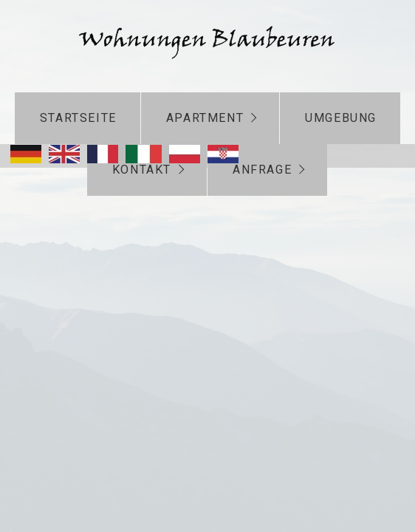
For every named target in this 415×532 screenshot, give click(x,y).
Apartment (205, 118)
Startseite (78, 118)
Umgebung (341, 118)
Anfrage (262, 170)
